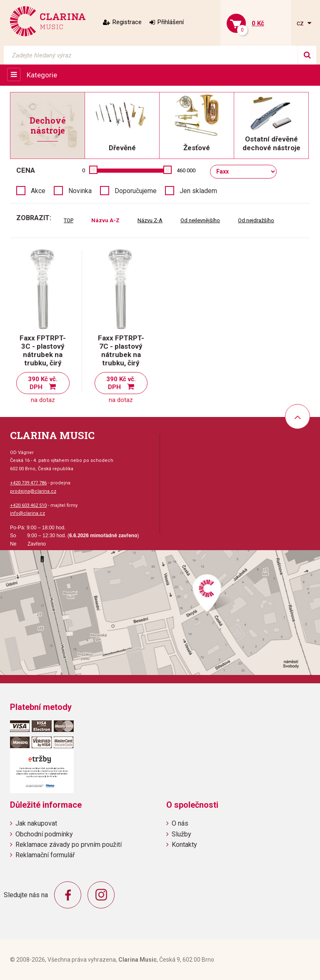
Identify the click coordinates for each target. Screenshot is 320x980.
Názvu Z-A (150, 220)
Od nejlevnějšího (200, 220)
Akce (38, 191)
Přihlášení (171, 22)
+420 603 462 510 (28, 505)
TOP (69, 220)
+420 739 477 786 (28, 483)
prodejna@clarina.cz (33, 491)
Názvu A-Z (105, 220)
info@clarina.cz (27, 513)
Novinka (80, 191)
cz (301, 23)
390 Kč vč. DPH (43, 383)
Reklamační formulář (45, 855)
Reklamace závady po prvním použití (69, 845)
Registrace (127, 22)
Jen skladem (198, 191)
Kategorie (42, 75)
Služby (181, 834)
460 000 (186, 170)
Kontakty (184, 845)
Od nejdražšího (256, 220)
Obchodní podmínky (44, 834)
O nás (180, 823)
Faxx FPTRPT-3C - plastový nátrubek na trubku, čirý (43, 350)
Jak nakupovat (36, 823)
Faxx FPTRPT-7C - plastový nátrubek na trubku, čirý (121, 350)
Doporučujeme (136, 191)
